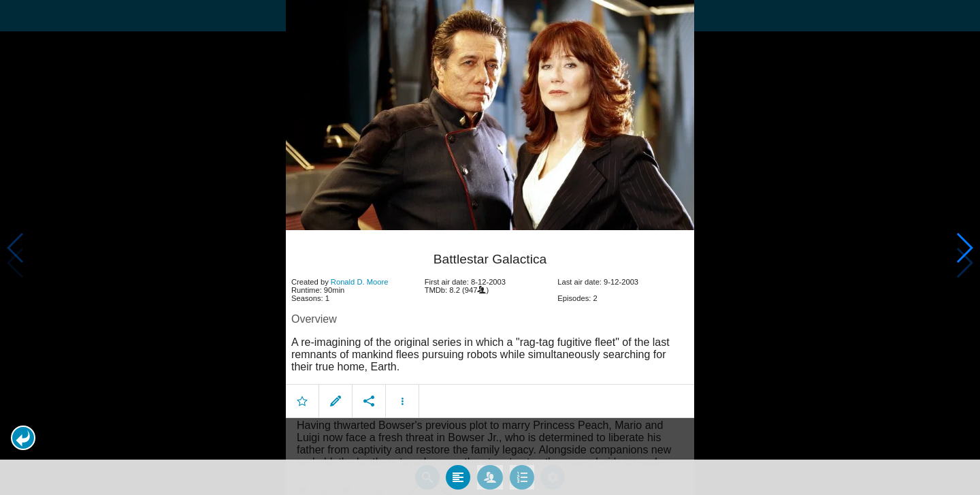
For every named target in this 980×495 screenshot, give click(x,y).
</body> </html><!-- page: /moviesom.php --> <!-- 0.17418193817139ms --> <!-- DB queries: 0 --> (490, 247)
